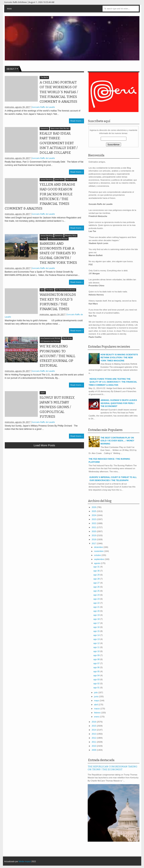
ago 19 (97, 615)
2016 (94, 722)
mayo (97, 701)
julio (96, 692)
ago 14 (97, 635)
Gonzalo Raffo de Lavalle (43, 107)
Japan (43, 393)
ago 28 (97, 579)
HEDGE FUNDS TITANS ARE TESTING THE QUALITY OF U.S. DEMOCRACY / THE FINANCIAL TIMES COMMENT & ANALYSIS (113, 382)
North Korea (67, 338)
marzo (97, 709)
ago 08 (97, 659)
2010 (94, 746)
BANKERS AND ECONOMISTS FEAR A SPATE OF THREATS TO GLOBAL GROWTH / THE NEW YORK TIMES (58, 253)
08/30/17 (11, 69)
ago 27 (97, 583)
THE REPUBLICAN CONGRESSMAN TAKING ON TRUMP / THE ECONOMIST (112, 768)
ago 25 (97, 591)
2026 (94, 507)
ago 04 (97, 675)
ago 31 (97, 567)
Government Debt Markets (60, 129)
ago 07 (97, 663)
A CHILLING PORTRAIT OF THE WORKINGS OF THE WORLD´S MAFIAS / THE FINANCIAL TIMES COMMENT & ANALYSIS (59, 92)
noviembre (99, 551)
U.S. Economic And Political (58, 239)
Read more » (76, 121)
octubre (98, 555)
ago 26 (97, 587)
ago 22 (97, 603)
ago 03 (97, 679)
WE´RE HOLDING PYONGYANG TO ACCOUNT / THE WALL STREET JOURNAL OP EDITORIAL (58, 356)
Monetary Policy (71, 236)
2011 (94, 742)
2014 (94, 730)
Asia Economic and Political (51, 338)
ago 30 (97, 571)
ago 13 (97, 639)
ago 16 (97, 627)
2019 (94, 535)
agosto (97, 563)
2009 (94, 750)
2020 (94, 531)
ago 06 (97, 667)
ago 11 (97, 647)
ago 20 (97, 611)
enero (97, 717)
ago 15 (97, 631)
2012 (94, 738)
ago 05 (97, 671)
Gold (42, 290)
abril (96, 705)
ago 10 (97, 651)
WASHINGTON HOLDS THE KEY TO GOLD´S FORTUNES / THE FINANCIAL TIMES (58, 302)
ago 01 (97, 688)
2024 (94, 515)
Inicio (9, 9)
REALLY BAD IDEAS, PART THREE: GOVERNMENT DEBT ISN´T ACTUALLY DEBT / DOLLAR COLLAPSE (59, 143)
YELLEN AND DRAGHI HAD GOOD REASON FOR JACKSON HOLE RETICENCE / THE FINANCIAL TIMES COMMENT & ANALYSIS (40, 196)
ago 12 (97, 643)
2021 (94, 527)
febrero (98, 713)
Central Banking (47, 180)
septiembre (99, 559)
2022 (94, 523)
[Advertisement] (44, 478)
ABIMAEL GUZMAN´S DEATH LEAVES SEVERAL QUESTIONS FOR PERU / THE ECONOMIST (119, 403)
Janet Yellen (59, 180)
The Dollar (50, 290)
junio (96, 696)
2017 (94, 543)
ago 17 (97, 623)
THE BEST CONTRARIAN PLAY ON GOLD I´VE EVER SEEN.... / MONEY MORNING (117, 441)
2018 (94, 539)
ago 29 (97, 575)
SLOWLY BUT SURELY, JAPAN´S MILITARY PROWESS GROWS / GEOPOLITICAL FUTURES (57, 407)
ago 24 (97, 595)
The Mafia (44, 78)
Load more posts (44, 445)
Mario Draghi (71, 180)
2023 (94, 519)
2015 (94, 726)
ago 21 (97, 607)
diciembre (99, 547)
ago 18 (97, 619)
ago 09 (97, 655)
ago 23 (97, 599)
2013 (94, 734)
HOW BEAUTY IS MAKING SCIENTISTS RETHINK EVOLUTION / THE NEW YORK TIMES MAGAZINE (119, 358)
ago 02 (97, 683)
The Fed (43, 239)
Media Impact (25, 861)
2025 (94, 511)
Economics (44, 129)
